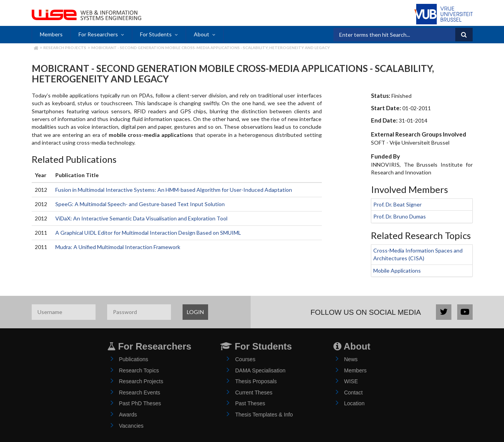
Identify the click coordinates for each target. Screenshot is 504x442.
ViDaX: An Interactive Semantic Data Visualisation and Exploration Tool (141, 218)
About (202, 34)
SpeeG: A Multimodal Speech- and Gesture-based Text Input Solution (140, 204)
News (351, 359)
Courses (245, 359)
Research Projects (65, 48)
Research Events (140, 393)
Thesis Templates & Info (264, 415)
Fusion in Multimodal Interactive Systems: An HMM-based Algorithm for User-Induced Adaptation (174, 190)
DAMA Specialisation (260, 370)
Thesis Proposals (256, 381)
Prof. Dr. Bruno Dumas (400, 216)
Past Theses (250, 403)
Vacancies (132, 426)
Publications (134, 359)
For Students (156, 34)
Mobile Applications (397, 270)
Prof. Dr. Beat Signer (397, 204)
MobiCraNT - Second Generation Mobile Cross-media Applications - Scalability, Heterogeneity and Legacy (211, 48)
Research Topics (139, 370)
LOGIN (195, 312)
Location (355, 403)
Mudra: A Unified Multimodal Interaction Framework (118, 247)
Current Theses (254, 393)
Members (51, 34)
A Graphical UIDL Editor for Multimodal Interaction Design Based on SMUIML (148, 233)
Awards (128, 415)
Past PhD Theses (140, 403)
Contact (354, 393)
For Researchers (98, 34)
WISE (351, 381)
